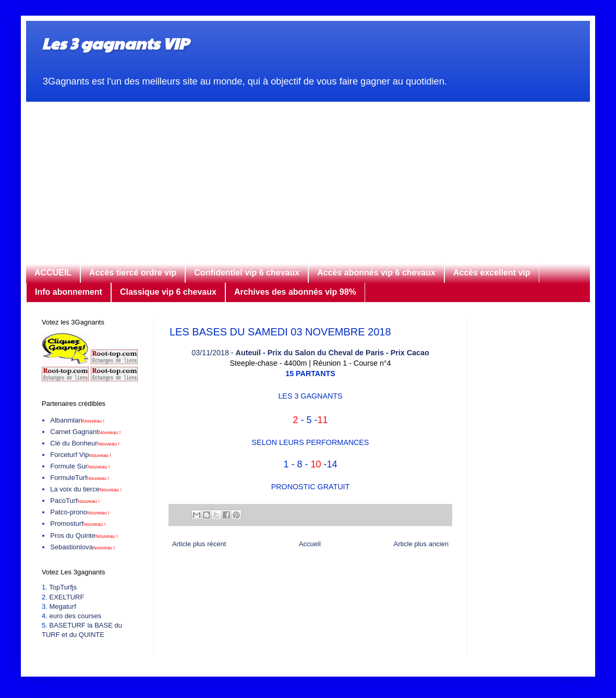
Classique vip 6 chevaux (168, 292)
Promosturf (78, 523)
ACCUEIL (53, 273)
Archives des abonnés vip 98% (295, 292)
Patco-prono (80, 512)
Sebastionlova (82, 547)
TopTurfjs (63, 587)
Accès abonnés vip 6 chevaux (376, 273)
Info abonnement (69, 292)
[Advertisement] (308, 175)
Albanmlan (77, 420)
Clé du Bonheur (85, 443)
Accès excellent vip (492, 273)
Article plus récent (199, 544)
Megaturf (62, 606)
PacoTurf (75, 501)
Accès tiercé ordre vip (133, 273)
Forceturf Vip (81, 455)
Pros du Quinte (84, 535)
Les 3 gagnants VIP (115, 43)
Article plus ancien (421, 544)
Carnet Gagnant (85, 432)
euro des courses (75, 616)
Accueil (310, 544)
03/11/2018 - (310, 353)
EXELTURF (67, 597)
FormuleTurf (80, 478)
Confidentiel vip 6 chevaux (247, 273)
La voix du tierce (86, 489)
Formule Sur (80, 466)
